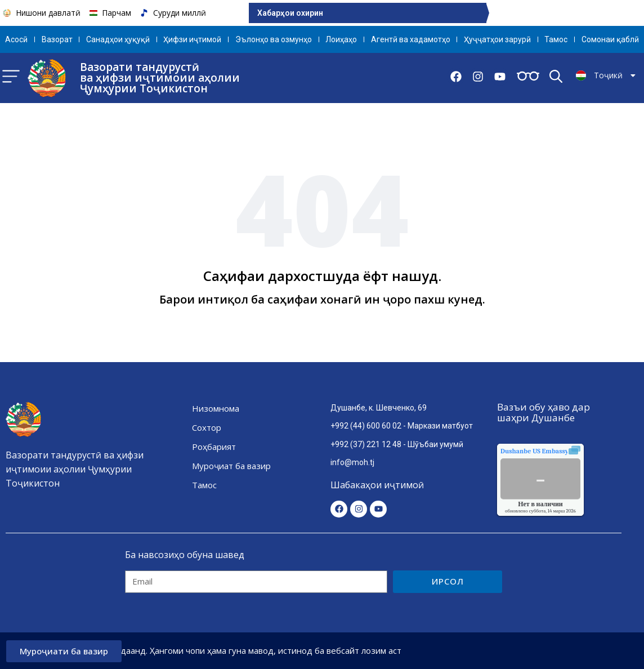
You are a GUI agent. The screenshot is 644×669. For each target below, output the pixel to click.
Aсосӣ (16, 39)
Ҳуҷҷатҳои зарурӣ (497, 39)
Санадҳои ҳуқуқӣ (118, 39)
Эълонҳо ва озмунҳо (274, 39)
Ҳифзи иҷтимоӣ (192, 39)
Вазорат (57, 39)
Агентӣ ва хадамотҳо (411, 39)
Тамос (556, 39)
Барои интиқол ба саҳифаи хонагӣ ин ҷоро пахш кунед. (322, 299)
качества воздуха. (560, 451)
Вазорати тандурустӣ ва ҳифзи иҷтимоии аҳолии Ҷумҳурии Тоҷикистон (160, 78)
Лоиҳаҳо (341, 39)
